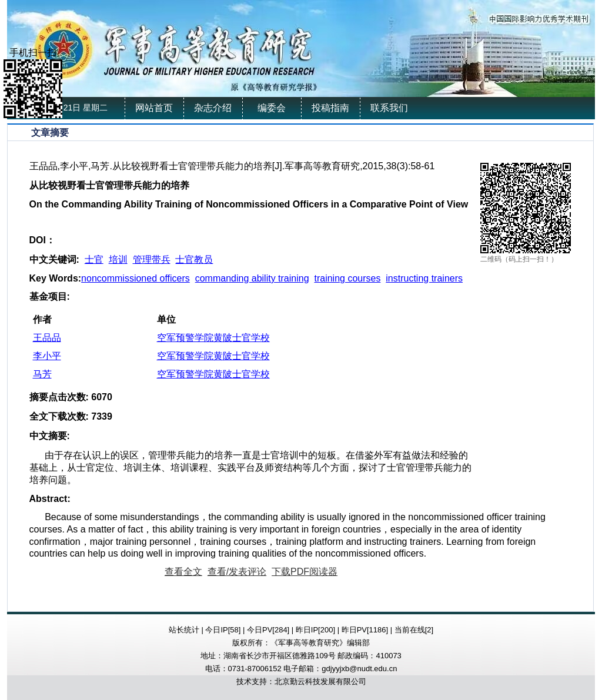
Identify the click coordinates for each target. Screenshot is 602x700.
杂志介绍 (213, 108)
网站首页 (154, 108)
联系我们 (389, 108)
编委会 (272, 108)
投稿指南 (330, 108)
